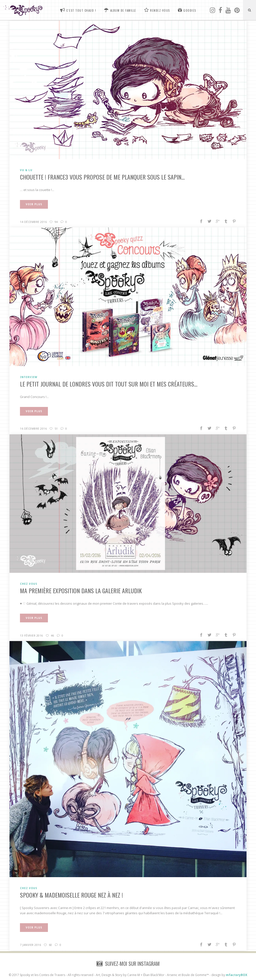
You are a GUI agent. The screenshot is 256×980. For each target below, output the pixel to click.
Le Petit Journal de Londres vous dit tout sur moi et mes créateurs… (109, 384)
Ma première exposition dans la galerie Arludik (81, 590)
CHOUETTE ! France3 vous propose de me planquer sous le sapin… (102, 177)
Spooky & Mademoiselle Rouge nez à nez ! (71, 895)
